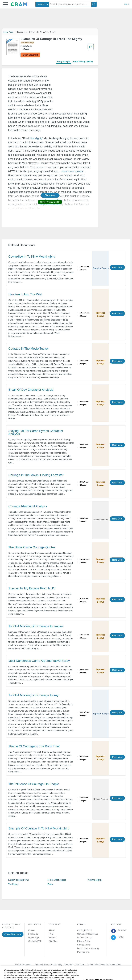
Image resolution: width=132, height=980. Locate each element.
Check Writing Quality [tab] (82, 61)
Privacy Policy (84, 941)
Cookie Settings (94, 961)
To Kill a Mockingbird (57, 880)
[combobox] (42, 4)
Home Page (8, 32)
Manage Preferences (87, 948)
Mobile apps (34, 938)
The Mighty (13, 884)
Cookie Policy (57, 961)
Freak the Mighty (94, 880)
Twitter (120, 937)
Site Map (53, 941)
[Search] (94, 4)
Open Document (30, 55)
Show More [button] (50, 195)
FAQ (51, 934)
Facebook (121, 930)
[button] (6, 4)
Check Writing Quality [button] (50, 202)
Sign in (127, 4)
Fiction (50, 884)
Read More (117, 267)
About (51, 930)
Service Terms (84, 945)
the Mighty (36, 138)
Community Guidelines (87, 934)
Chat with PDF (35, 941)
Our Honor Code (85, 938)
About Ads (70, 961)
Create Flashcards (13, 934)
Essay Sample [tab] (63, 61)
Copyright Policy (85, 930)
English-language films (18, 880)
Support (52, 938)
